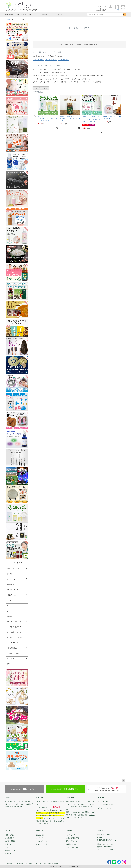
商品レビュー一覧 (41, 844)
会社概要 (100, 831)
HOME (9, 19)
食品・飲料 (9, 844)
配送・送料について (73, 841)
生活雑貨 (8, 853)
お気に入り (34, 14)
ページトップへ (124, 781)
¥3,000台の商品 (39, 59)
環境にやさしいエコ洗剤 (15, 621)
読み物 (44, 14)
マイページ (40, 831)
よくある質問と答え (73, 838)
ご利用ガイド (59, 14)
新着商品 (9, 14)
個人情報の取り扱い (51, 864)
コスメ (7, 847)
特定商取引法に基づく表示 (34, 864)
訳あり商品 (10, 659)
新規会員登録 (40, 835)
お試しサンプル (12, 595)
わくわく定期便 (10, 841)
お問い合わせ (19, 864)
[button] (35, 116)
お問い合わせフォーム (104, 808)
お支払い (8, 797)
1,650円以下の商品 (13, 653)
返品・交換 (70, 797)
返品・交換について (73, 847)
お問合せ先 (101, 797)
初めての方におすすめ (14, 569)
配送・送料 (40, 797)
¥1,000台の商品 (64, 59)
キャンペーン (22, 14)
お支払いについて (72, 844)
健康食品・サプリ (11, 850)
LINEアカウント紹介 (42, 841)
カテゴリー (9, 831)
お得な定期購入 (12, 648)
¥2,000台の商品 (51, 59)
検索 (124, 14)
